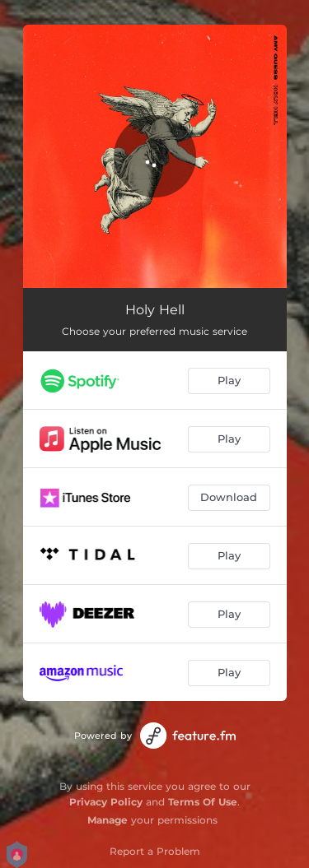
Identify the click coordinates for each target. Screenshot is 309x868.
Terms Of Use (203, 802)
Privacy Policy (106, 802)
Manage (108, 820)
